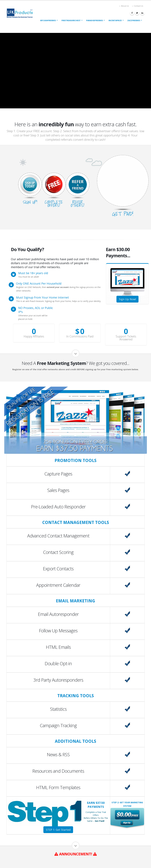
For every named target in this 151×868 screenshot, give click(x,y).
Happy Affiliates (34, 336)
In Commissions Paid (80, 336)
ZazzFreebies (134, 20)
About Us (124, 6)
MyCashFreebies (48, 20)
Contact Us (138, 6)
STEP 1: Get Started (58, 830)
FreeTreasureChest (71, 20)
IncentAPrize (115, 20)
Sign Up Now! (127, 299)
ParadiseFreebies (95, 20)
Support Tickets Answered (126, 338)
